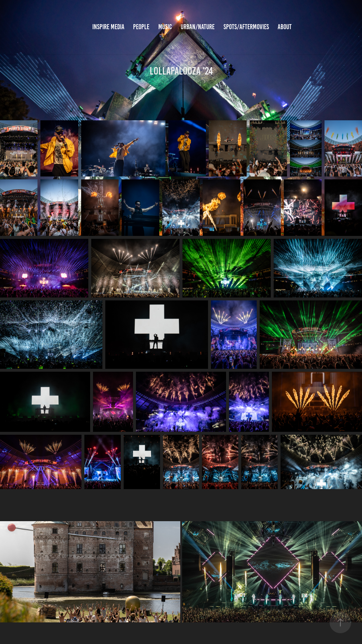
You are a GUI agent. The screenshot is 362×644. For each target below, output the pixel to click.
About (285, 27)
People (141, 27)
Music (165, 27)
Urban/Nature (198, 27)
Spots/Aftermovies (246, 27)
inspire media (108, 27)
